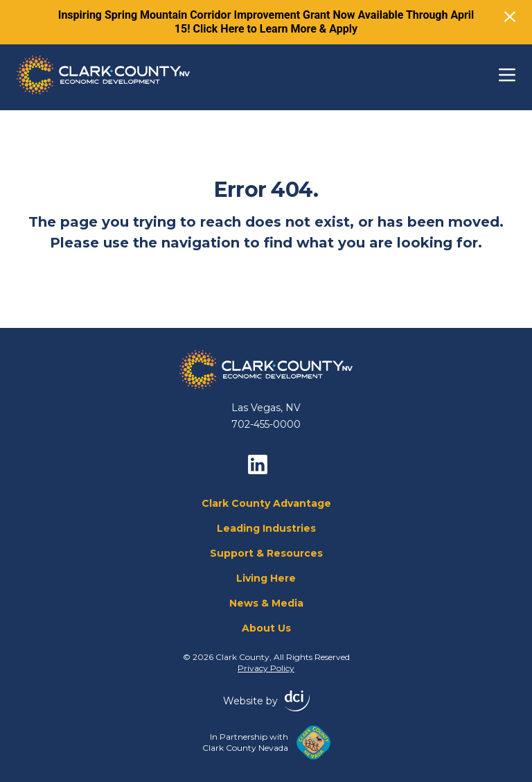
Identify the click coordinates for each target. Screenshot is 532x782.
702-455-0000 (266, 424)
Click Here (219, 29)
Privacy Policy (266, 668)
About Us (266, 628)
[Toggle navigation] (507, 75)
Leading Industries (266, 528)
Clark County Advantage (266, 503)
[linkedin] (258, 464)
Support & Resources (266, 553)
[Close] (510, 17)
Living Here (266, 578)
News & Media (266, 603)
